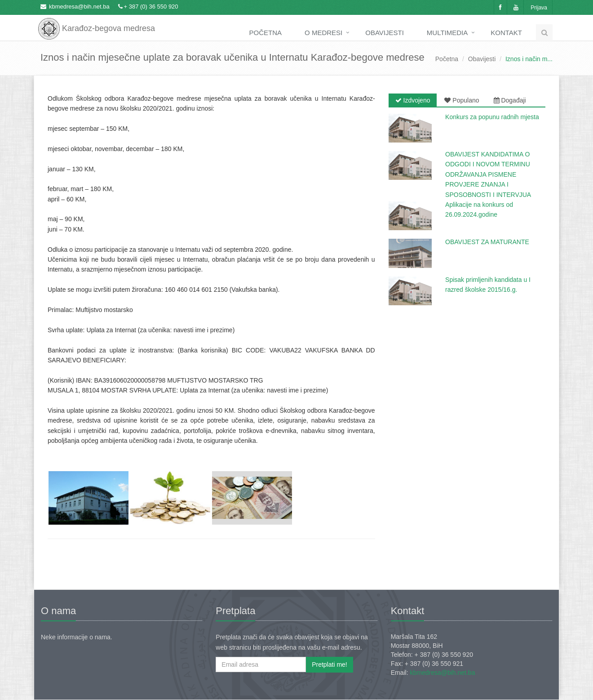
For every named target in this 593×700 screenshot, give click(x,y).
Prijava (539, 8)
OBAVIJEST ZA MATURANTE (487, 242)
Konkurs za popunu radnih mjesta (492, 117)
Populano (462, 100)
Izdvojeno (413, 100)
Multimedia (447, 33)
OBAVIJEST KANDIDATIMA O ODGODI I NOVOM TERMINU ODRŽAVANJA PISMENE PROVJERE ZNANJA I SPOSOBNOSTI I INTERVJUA (488, 174)
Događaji (510, 100)
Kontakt (506, 33)
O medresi (323, 33)
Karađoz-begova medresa (97, 22)
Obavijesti (385, 33)
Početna (266, 33)
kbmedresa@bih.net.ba (79, 7)
